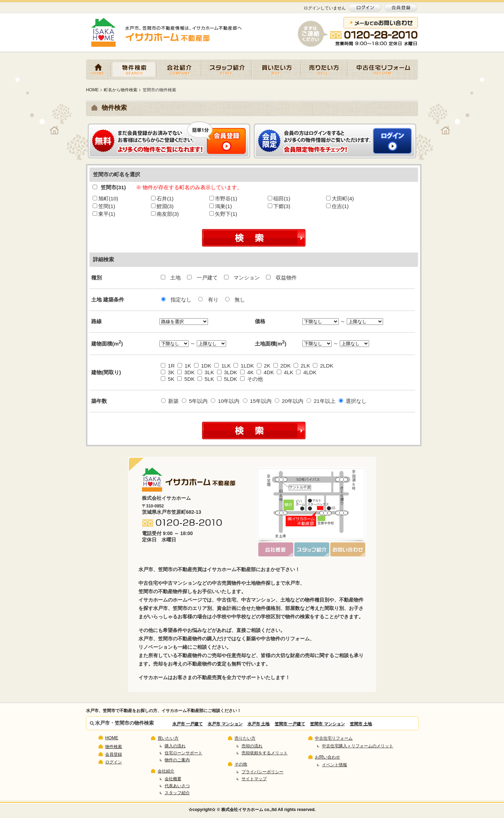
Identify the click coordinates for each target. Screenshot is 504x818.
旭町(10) (105, 198)
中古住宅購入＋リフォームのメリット (358, 746)
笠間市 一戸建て (290, 724)
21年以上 (321, 401)
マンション (243, 278)
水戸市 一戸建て (188, 724)
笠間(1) (104, 206)
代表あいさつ (177, 786)
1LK (222, 366)
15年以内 (257, 401)
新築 (170, 401)
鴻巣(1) (221, 206)
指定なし (176, 300)
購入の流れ (175, 746)
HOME (98, 70)
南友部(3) (165, 214)
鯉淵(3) (162, 206)
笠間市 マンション (327, 724)
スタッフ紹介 (226, 70)
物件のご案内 (177, 760)
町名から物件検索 (121, 90)
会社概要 (173, 779)
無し (235, 300)
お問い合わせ (327, 757)
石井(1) (162, 198)
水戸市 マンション (225, 724)
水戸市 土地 (258, 724)
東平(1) (104, 214)
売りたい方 (324, 70)
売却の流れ (252, 746)
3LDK (227, 372)
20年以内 (289, 401)
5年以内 (195, 401)
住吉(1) (337, 206)
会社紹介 (179, 70)
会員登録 (114, 754)
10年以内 (225, 401)
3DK (186, 372)
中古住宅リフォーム (383, 70)
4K (247, 372)
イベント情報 (334, 765)
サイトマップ (254, 779)
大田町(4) (340, 198)
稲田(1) (279, 198)
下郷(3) (279, 206)
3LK (206, 372)
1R (168, 366)
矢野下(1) (223, 214)
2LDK (323, 366)
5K (168, 379)
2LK (302, 366)
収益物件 (281, 278)
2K (264, 366)
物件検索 (134, 70)
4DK (265, 372)
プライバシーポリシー (262, 772)
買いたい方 (276, 70)
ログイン (114, 762)
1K (184, 366)
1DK (203, 366)
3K (168, 372)
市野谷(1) (223, 198)
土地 (171, 278)
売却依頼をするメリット (265, 753)
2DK (282, 366)
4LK (285, 372)
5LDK (227, 379)
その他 (251, 379)
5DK (186, 379)
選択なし (353, 401)
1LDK (244, 366)
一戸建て (203, 278)
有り (208, 300)
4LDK (306, 372)
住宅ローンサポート (183, 753)
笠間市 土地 (361, 724)
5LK (206, 379)
